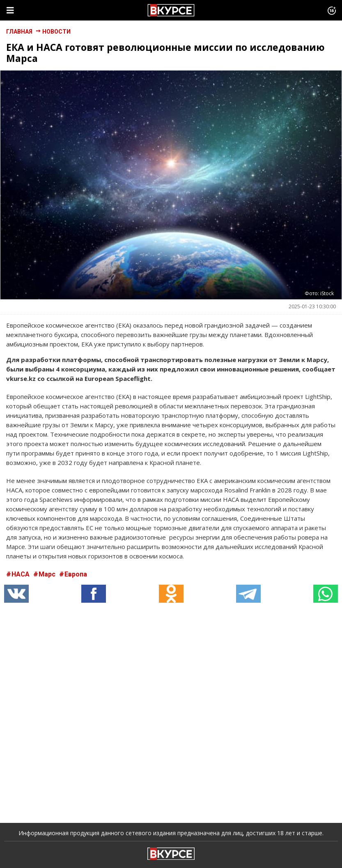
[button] (94, 594)
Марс (48, 574)
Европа (76, 574)
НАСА (21, 574)
